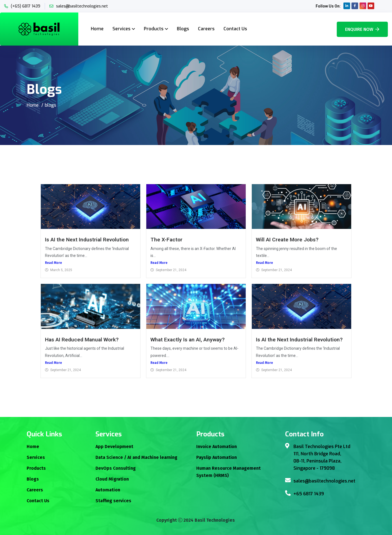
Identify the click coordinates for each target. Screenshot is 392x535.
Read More (53, 263)
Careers (206, 29)
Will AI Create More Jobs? (287, 240)
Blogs (183, 29)
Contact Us (235, 29)
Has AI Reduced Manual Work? (82, 340)
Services (121, 29)
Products (154, 29)
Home (97, 29)
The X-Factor (166, 240)
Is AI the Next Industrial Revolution (87, 240)
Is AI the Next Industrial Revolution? (299, 340)
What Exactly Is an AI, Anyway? (188, 340)
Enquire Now (362, 29)
